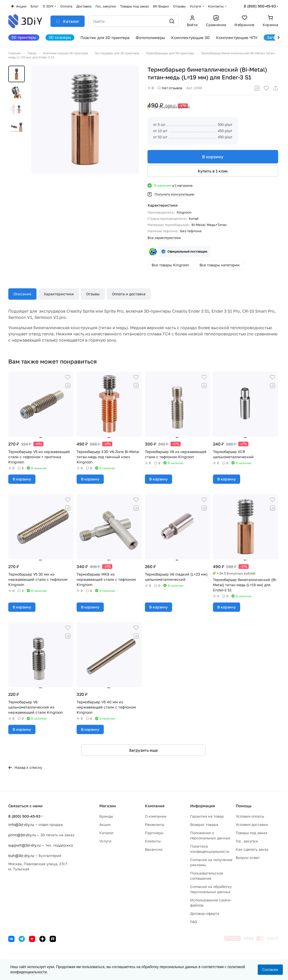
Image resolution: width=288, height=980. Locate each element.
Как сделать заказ (252, 849)
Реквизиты (155, 824)
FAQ (194, 922)
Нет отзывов (170, 88)
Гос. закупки (247, 841)
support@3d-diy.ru (24, 845)
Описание (22, 294)
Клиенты (153, 841)
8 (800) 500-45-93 (260, 6)
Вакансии (154, 849)
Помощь (244, 806)
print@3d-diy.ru (22, 835)
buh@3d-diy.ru (21, 855)
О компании (156, 816)
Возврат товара (204, 824)
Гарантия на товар (207, 816)
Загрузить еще (143, 750)
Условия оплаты (250, 816)
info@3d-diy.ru (21, 824)
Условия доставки (252, 824)
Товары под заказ (251, 833)
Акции (105, 824)
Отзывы (93, 294)
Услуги (105, 841)
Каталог (106, 833)
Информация (203, 806)
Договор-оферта (205, 913)
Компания (155, 806)
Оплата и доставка (129, 294)
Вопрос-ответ (248, 858)
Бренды (106, 816)
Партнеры (154, 833)
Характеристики (59, 294)
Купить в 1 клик (213, 171)
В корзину (213, 157)
